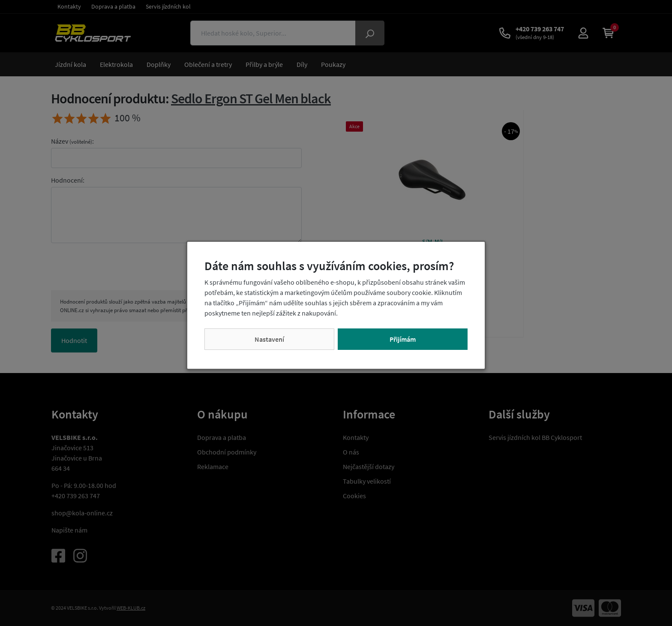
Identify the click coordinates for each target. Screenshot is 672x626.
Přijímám (403, 339)
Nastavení (269, 339)
